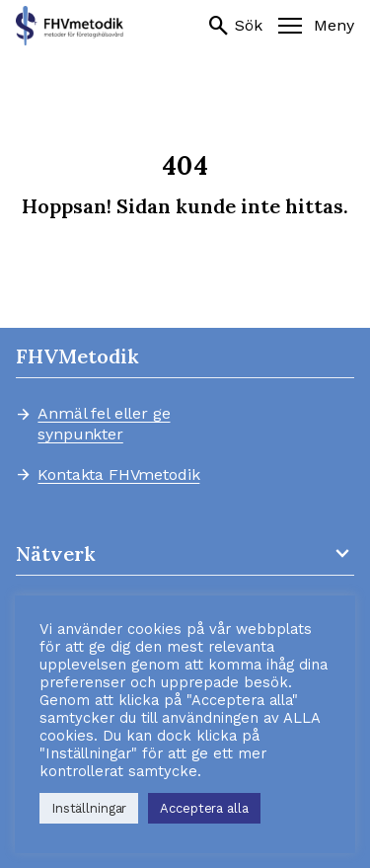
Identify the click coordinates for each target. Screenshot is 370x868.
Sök (235, 26)
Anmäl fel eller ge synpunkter (104, 424)
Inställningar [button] (89, 808)
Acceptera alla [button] (204, 808)
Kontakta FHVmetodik (118, 475)
